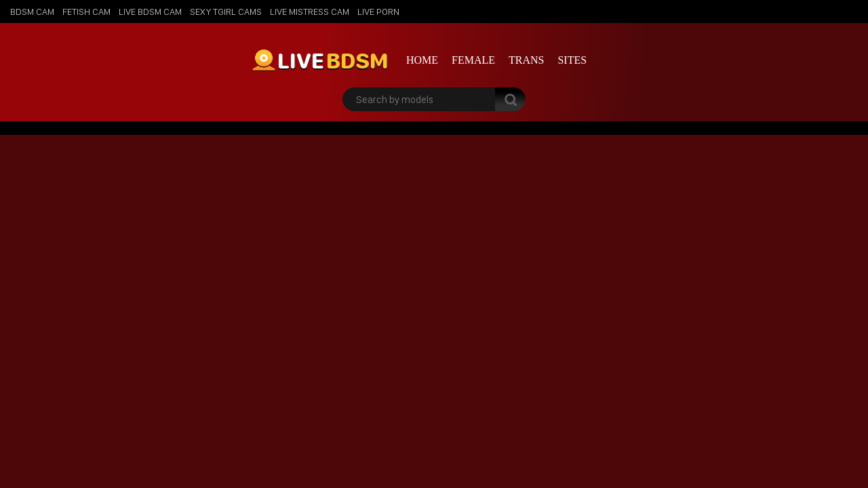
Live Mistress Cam (310, 12)
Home (422, 60)
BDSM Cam (32, 12)
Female (473, 60)
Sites (572, 60)
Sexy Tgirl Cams (226, 12)
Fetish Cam (86, 12)
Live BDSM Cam (150, 12)
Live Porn (378, 12)
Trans (526, 60)
